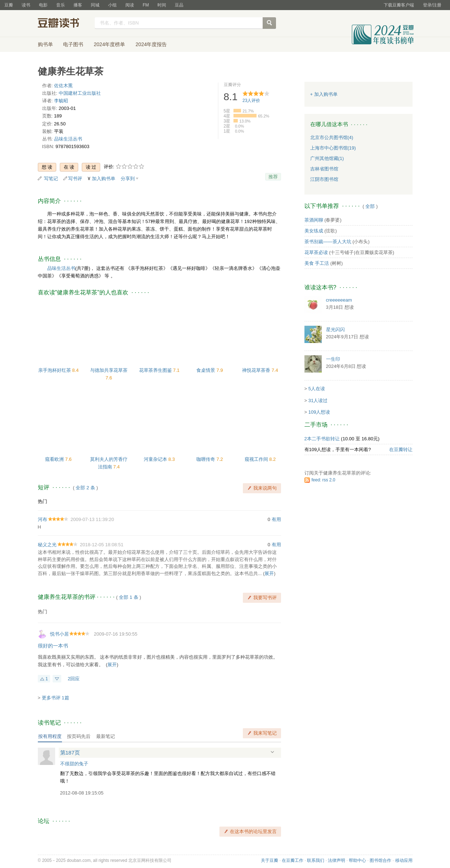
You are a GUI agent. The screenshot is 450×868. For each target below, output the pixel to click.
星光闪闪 (335, 330)
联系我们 (316, 860)
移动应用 (404, 860)
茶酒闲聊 (314, 220)
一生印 (333, 359)
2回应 (74, 679)
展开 (269, 573)
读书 (26, 5)
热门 (43, 501)
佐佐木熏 (63, 86)
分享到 (128, 179)
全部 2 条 (85, 488)
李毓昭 (61, 101)
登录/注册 (432, 5)
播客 (78, 5)
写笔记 (51, 179)
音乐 (61, 5)
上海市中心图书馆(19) (333, 148)
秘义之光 (47, 545)
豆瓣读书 (64, 24)
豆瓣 (9, 5)
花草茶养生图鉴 (156, 370)
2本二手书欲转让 (322, 439)
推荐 (273, 177)
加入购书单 (104, 179)
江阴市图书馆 (324, 179)
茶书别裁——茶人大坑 (328, 242)
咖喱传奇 (206, 459)
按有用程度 (50, 736)
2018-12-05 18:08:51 (102, 545)
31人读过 (318, 400)
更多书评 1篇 (55, 698)
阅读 (130, 5)
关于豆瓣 (269, 860)
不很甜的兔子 (74, 764)
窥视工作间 (257, 459)
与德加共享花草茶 (109, 370)
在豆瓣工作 (293, 860)
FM (146, 5)
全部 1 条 (128, 597)
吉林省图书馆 (324, 169)
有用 (276, 519)
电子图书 (73, 44)
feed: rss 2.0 (324, 480)
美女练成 (314, 231)
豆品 (179, 5)
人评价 (251, 101)
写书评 (75, 179)
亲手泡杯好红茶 (55, 370)
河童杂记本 (156, 459)
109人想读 (319, 412)
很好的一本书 (53, 646)
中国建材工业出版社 (80, 93)
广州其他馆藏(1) (327, 158)
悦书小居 (59, 634)
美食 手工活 (317, 263)
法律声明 (337, 860)
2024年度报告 (151, 44)
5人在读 (317, 389)
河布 (43, 519)
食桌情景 (206, 370)
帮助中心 (357, 860)
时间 (162, 5)
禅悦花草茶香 (257, 370)
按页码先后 (79, 736)
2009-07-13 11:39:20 (92, 519)
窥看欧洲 (55, 459)
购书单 (45, 44)
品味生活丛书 (68, 139)
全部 (370, 206)
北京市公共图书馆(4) (332, 137)
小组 (112, 5)
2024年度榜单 (109, 44)
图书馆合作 (380, 860)
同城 (95, 5)
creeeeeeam (339, 300)
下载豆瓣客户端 (399, 5)
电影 (43, 5)
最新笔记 (106, 736)
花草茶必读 (316, 252)
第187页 (70, 753)
